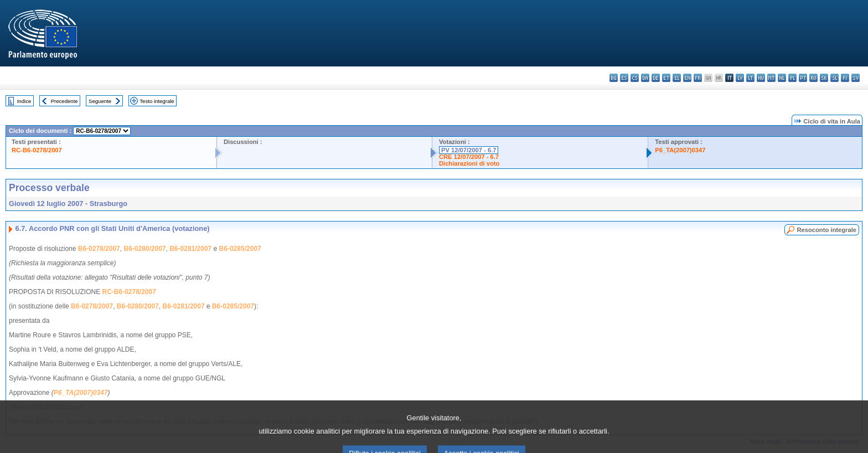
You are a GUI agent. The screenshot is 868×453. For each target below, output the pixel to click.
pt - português (803, 78)
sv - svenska (856, 78)
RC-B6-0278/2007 (37, 150)
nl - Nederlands (782, 78)
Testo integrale (157, 101)
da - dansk (645, 78)
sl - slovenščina (835, 78)
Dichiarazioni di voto (469, 163)
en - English (687, 78)
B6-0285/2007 (240, 249)
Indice (24, 101)
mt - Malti (771, 78)
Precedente (64, 101)
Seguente (100, 101)
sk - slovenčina (824, 78)
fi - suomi (845, 78)
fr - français (698, 78)
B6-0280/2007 (144, 249)
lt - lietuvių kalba (750, 78)
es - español (624, 78)
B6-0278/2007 (99, 249)
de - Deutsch (656, 78)
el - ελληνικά (677, 78)
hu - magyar (761, 78)
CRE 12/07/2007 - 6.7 (469, 157)
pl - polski (792, 78)
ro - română (813, 78)
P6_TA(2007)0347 (680, 150)
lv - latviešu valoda (740, 78)
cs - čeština (635, 78)
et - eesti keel (666, 78)
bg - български (614, 78)
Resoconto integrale (826, 230)
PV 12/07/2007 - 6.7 (469, 150)
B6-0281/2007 (190, 249)
